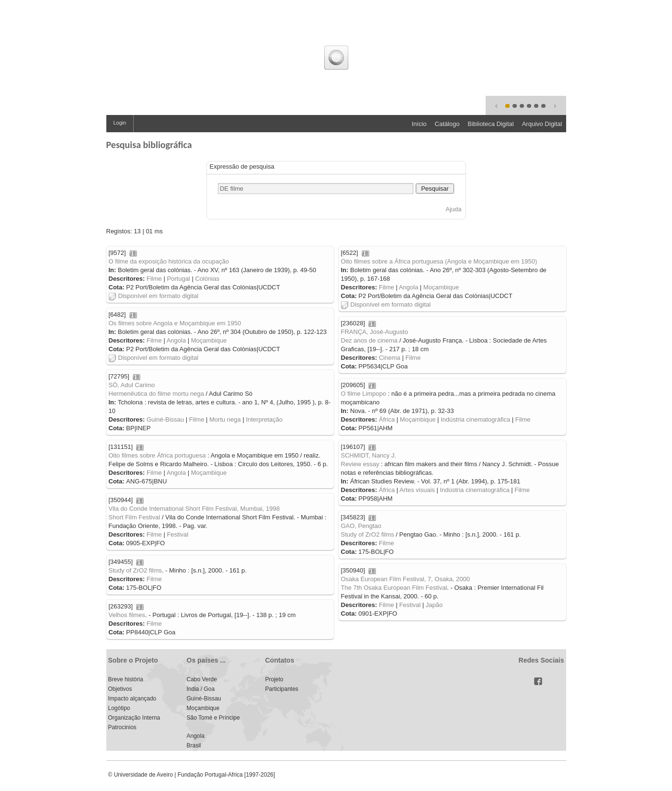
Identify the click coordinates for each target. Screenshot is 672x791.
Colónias (207, 279)
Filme (154, 279)
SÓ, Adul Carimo (132, 385)
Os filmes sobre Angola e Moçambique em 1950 (175, 323)
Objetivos (120, 689)
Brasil (194, 745)
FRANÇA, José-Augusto (375, 332)
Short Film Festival (135, 517)
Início (419, 124)
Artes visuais (417, 490)
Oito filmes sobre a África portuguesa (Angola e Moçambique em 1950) (439, 261)
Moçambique (441, 287)
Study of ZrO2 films (368, 534)
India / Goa (201, 689)
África (387, 419)
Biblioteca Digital (491, 124)
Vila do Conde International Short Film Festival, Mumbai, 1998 (194, 509)
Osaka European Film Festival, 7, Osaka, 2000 (406, 579)
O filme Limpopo (364, 394)
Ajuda (453, 209)
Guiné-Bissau (165, 419)
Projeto (274, 679)
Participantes (282, 689)
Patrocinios (122, 727)
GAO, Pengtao (361, 526)
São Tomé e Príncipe (213, 718)
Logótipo (119, 708)
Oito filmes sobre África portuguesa (157, 455)
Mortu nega (225, 419)
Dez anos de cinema (370, 340)
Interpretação (264, 419)
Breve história (126, 679)
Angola (409, 287)
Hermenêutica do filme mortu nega (156, 394)
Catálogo (447, 124)
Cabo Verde (202, 679)
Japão (434, 605)
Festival (177, 534)
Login (120, 123)
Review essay (360, 464)
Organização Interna (134, 718)
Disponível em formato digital (154, 296)
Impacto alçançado (132, 699)
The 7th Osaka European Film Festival (394, 588)
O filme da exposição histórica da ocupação (169, 261)
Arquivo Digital (542, 124)
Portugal (178, 279)
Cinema (390, 358)
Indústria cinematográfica (475, 419)
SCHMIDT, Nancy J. (369, 455)
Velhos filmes (127, 615)
